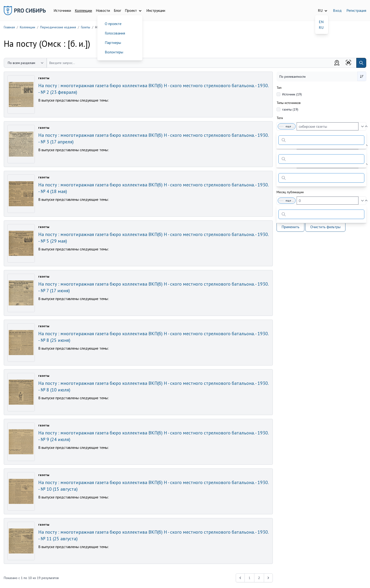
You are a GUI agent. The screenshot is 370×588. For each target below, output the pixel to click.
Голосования (115, 33)
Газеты (86, 27)
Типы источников (289, 103)
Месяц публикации (290, 192)
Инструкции (156, 10)
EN (321, 22)
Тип (279, 88)
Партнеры (113, 43)
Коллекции (83, 10)
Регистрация (356, 10)
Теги (280, 118)
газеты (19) (290, 109)
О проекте (113, 24)
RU (321, 27)
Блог (117, 10)
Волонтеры (114, 52)
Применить (290, 227)
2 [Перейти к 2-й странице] (259, 578)
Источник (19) (292, 94)
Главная (9, 27)
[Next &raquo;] (268, 578)
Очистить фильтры (325, 227)
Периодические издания (58, 27)
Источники (62, 10)
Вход (337, 10)
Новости (103, 10)
